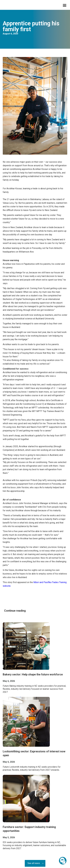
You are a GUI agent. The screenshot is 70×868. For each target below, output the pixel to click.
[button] (65, 6)
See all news (34, 863)
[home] (2, 6)
